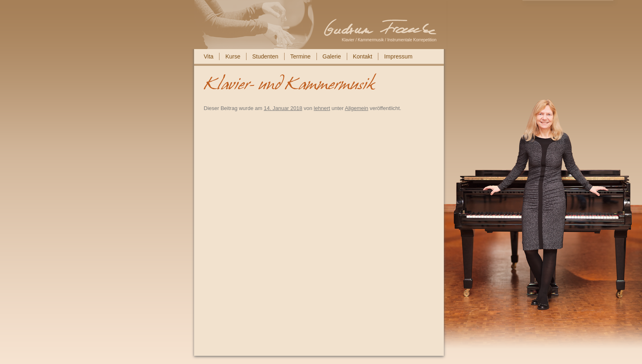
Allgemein (356, 108)
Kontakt (363, 56)
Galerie (332, 56)
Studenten (265, 56)
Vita (209, 56)
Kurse (233, 56)
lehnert (322, 108)
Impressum (398, 56)
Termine (301, 56)
